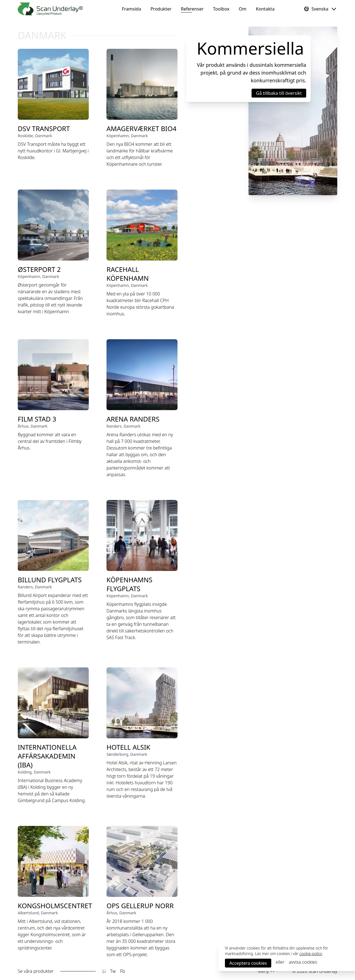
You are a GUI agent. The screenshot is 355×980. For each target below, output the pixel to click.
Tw (113, 971)
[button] (279, 93)
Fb (123, 971)
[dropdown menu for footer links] (266, 971)
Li (104, 971)
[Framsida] (50, 9)
